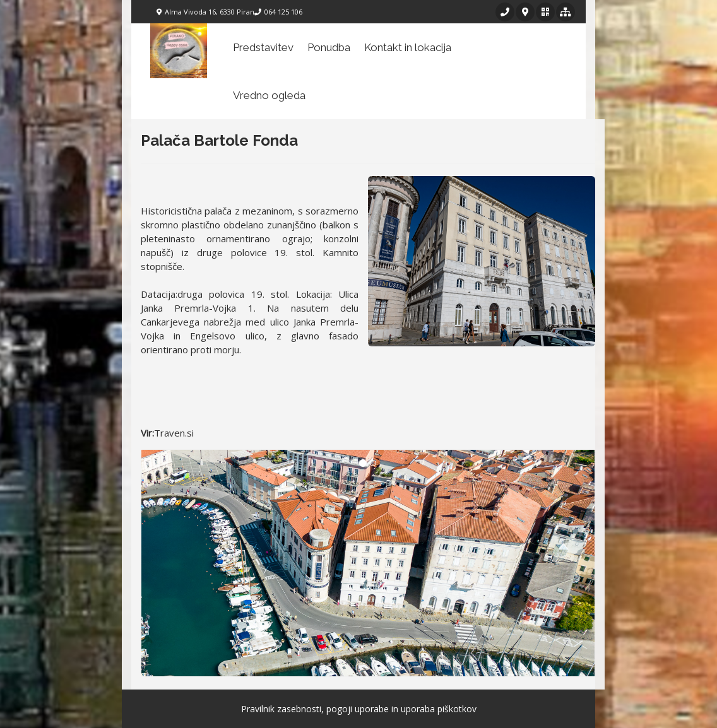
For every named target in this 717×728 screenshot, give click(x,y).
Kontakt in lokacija (408, 47)
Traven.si (174, 433)
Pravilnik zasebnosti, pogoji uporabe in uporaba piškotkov (359, 709)
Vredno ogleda (269, 95)
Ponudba (329, 47)
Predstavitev (263, 47)
